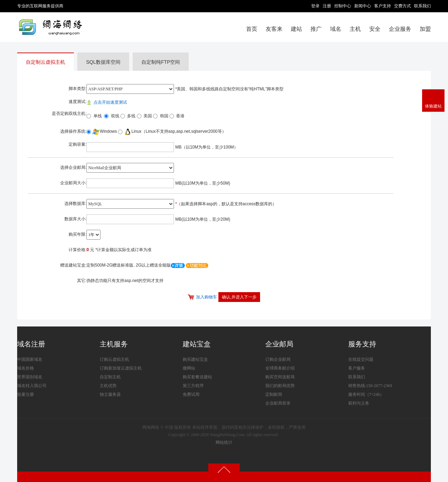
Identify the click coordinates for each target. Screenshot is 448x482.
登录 (315, 6)
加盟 (425, 29)
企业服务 (400, 29)
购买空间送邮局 (280, 377)
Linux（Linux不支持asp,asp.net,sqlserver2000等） (175, 131)
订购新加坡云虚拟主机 (121, 368)
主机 (355, 29)
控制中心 (343, 6)
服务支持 (362, 344)
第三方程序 (193, 386)
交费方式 (402, 6)
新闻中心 (363, 6)
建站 (296, 29)
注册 (327, 6)
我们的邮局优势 (280, 386)
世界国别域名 (30, 377)
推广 (316, 29)
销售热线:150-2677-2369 (370, 386)
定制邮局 (274, 394)
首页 (252, 29)
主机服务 (114, 344)
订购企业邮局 (278, 359)
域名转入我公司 (32, 386)
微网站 (189, 368)
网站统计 (224, 442)
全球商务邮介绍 (280, 368)
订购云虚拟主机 (114, 359)
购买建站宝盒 (195, 359)
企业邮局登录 (278, 403)
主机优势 (108, 386)
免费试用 (191, 394)
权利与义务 (359, 403)
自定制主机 (110, 377)
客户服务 (357, 368)
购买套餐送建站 (197, 377)
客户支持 (383, 6)
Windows (104, 131)
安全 (375, 29)
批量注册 (26, 394)
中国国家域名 (30, 359)
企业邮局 (279, 344)
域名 (336, 29)
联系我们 (422, 6)
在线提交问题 (361, 359)
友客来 (274, 29)
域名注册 (31, 344)
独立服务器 (110, 394)
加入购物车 (206, 297)
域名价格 (26, 368)
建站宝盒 (197, 344)
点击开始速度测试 (107, 102)
